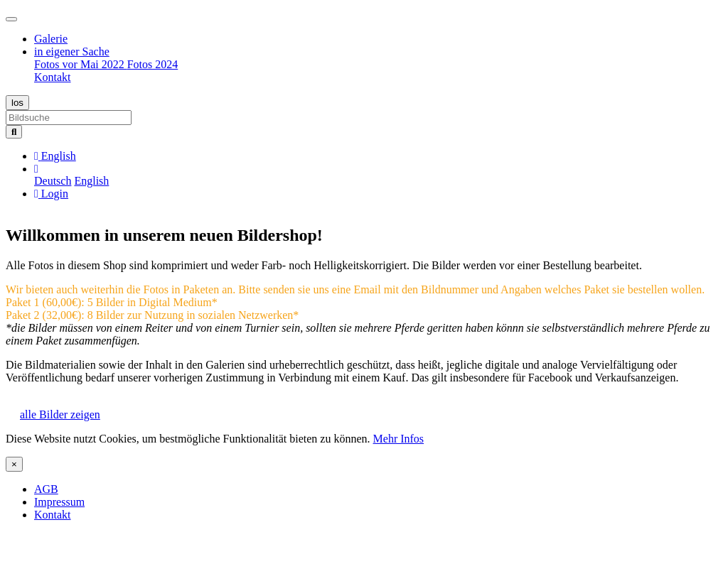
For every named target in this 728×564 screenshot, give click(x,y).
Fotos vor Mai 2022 (81, 64)
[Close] (14, 464)
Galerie (51, 39)
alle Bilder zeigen (60, 414)
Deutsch (53, 181)
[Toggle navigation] (11, 19)
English (91, 181)
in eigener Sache (72, 51)
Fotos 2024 (153, 64)
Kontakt (53, 77)
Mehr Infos (399, 439)
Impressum (59, 502)
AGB (46, 489)
